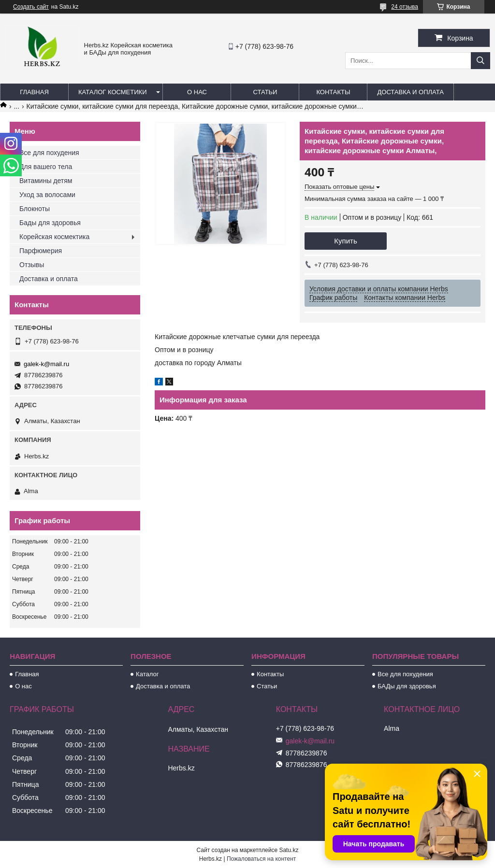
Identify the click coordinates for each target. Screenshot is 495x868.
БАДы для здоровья (407, 686)
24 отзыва (405, 7)
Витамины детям (46, 181)
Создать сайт (31, 7)
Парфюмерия (41, 251)
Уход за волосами (47, 195)
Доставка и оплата (410, 92)
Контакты (333, 92)
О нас (197, 92)
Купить (345, 241)
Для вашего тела (46, 167)
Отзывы (32, 265)
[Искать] (480, 61)
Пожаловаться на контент (261, 859)
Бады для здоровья (50, 223)
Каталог (147, 674)
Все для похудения (49, 153)
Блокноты (35, 209)
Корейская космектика (54, 237)
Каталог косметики (112, 92)
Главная (34, 92)
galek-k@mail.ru (46, 364)
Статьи (265, 92)
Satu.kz (289, 850)
